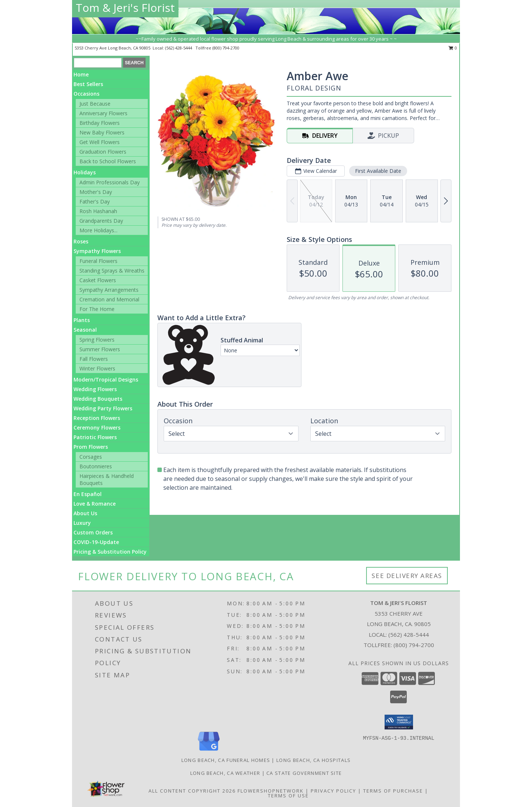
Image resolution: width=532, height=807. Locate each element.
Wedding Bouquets (98, 399)
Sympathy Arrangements (109, 290)
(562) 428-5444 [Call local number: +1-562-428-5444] (179, 48)
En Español (88, 494)
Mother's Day (96, 192)
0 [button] (453, 48)
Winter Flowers (97, 368)
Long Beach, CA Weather (225, 773)
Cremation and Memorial (109, 299)
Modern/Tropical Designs (106, 379)
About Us (85, 513)
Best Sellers (88, 84)
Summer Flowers (100, 349)
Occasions (86, 94)
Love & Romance (95, 504)
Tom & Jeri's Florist (125, 8)
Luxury (82, 523)
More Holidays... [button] (98, 230)
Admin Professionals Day (110, 182)
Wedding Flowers (95, 389)
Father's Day (95, 201)
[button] (399, 722)
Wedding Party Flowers (103, 408)
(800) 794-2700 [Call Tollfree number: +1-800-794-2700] (414, 645)
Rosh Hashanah (98, 211)
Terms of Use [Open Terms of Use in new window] (288, 796)
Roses (81, 241)
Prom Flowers (91, 447)
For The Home (97, 309)
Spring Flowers (97, 340)
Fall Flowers (94, 359)
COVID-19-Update (96, 542)
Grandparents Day (101, 221)
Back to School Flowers (108, 161)
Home (81, 74)
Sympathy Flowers (97, 251)
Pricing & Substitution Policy (110, 552)
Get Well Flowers (100, 142)
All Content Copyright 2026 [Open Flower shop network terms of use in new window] (192, 791)
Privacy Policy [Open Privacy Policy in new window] (333, 791)
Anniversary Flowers (103, 113)
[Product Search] (98, 63)
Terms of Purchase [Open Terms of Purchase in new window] (393, 791)
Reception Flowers (97, 418)
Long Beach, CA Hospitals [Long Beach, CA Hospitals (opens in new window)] (313, 760)
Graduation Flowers (103, 152)
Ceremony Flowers (97, 428)
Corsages (91, 457)
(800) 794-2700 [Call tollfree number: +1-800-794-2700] (226, 48)
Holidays (85, 172)
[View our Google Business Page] (209, 751)
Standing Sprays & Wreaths (112, 271)
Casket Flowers (98, 280)
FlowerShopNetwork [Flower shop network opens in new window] (271, 791)
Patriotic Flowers (95, 437)
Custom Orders (93, 532)
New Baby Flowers (102, 132)
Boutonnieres (96, 466)
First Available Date (378, 171)
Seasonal (85, 330)
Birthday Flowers (100, 123)
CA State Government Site (304, 773)
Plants (82, 320)
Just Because (95, 104)
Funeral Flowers (98, 261)
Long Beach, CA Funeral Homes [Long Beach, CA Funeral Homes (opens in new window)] (226, 760)
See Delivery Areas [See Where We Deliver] (407, 576)
